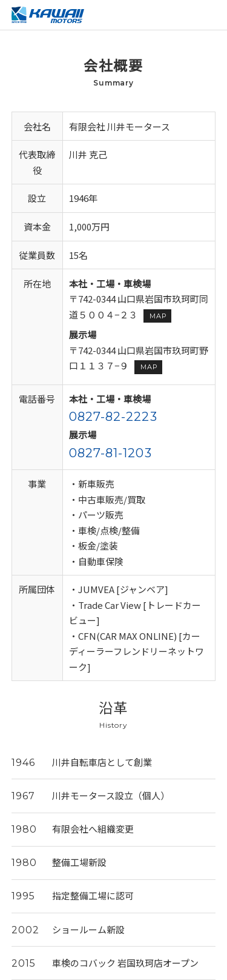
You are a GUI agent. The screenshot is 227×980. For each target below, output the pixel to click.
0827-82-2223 (113, 417)
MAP (158, 316)
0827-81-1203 (110, 453)
